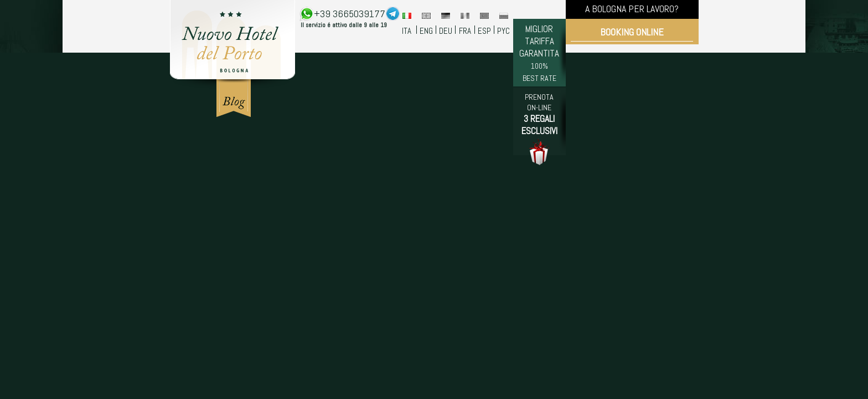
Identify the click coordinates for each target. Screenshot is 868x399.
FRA (465, 31)
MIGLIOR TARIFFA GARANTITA (539, 53)
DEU (446, 31)
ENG (426, 31)
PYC (503, 31)
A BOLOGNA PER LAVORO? (632, 9)
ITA (407, 31)
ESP (484, 31)
